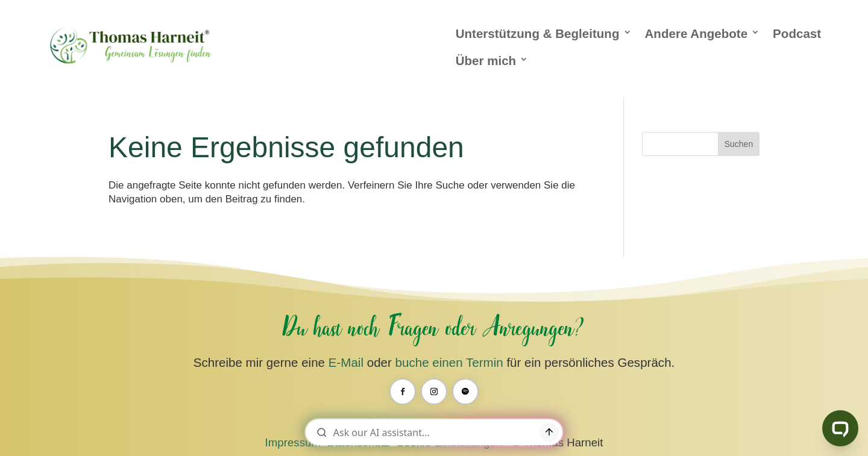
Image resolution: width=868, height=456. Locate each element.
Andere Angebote (697, 33)
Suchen (739, 144)
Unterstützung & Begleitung (538, 33)
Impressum (293, 442)
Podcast (797, 33)
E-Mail (346, 362)
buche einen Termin (449, 362)
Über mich (486, 61)
